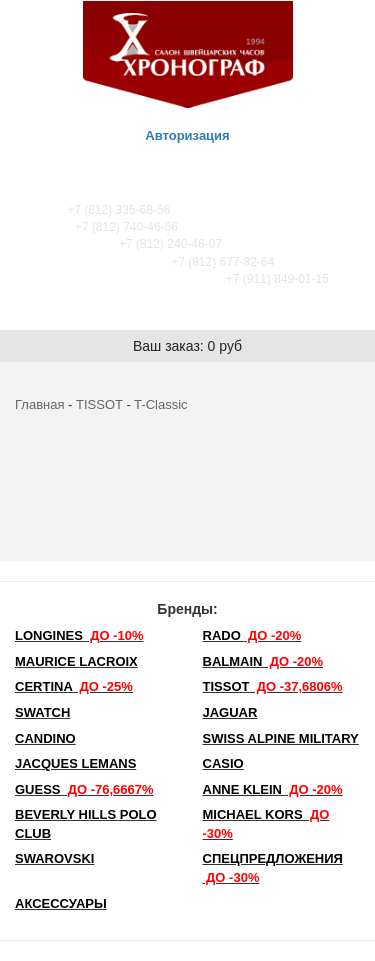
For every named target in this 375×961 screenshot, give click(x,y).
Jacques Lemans (75, 763)
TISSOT (99, 404)
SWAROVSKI (54, 858)
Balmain (263, 661)
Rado (252, 635)
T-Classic (160, 404)
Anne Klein (273, 789)
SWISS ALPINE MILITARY (281, 738)
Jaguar (230, 712)
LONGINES (79, 635)
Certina (74, 686)
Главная (39, 404)
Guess (84, 789)
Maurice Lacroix (76, 661)
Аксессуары (61, 903)
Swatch (42, 712)
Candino (45, 738)
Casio (223, 763)
